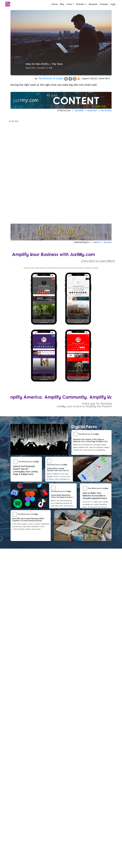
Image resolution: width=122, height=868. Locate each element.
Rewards (93, 4)
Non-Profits (106, 110)
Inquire (96, 242)
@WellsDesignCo (82, 242)
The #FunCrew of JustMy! (51, 78)
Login (113, 4)
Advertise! (92, 110)
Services (108, 242)
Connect (104, 4)
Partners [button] (81, 4)
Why (62, 4)
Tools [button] (69, 4)
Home (55, 4)
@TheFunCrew (64, 110)
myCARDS (79, 110)
